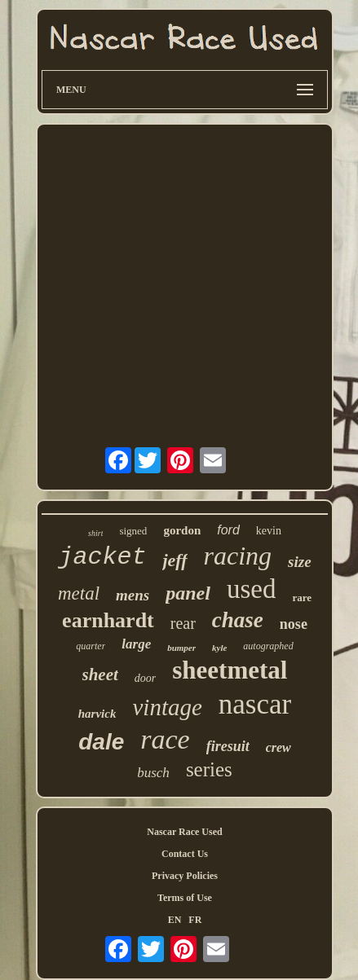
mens (133, 595)
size (300, 562)
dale (101, 742)
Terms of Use (185, 898)
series (209, 769)
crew (278, 747)
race (165, 739)
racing (238, 556)
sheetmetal (230, 670)
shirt (95, 533)
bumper (181, 648)
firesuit (228, 746)
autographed (268, 646)
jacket (102, 557)
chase (238, 620)
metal (79, 593)
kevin (269, 531)
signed (133, 531)
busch (153, 773)
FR (195, 920)
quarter (91, 646)
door (145, 678)
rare (302, 598)
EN (175, 920)
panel (188, 593)
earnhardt (108, 620)
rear (183, 623)
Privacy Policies (185, 876)
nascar (255, 704)
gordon (182, 530)
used (252, 589)
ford (228, 530)
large (136, 644)
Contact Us (185, 854)
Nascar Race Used (184, 832)
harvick (97, 714)
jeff (175, 560)
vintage (167, 707)
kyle (219, 648)
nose (294, 624)
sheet (100, 675)
